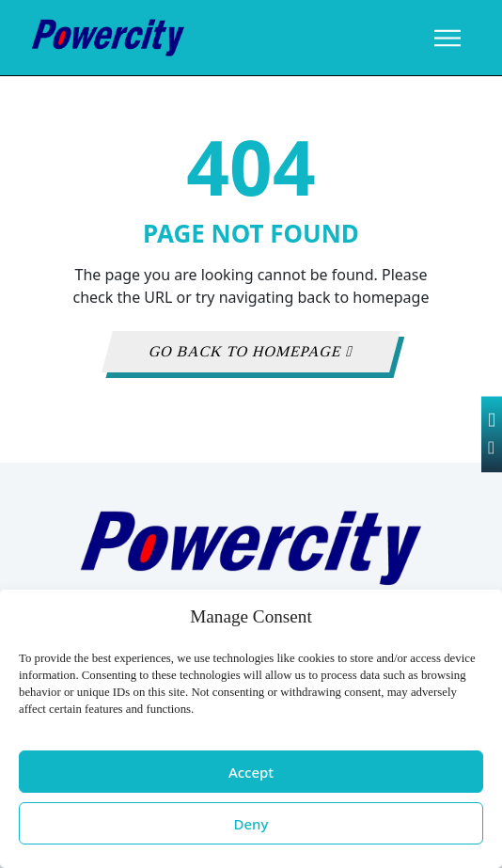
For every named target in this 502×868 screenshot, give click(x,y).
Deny (251, 824)
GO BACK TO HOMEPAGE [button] (251, 351)
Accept (251, 772)
